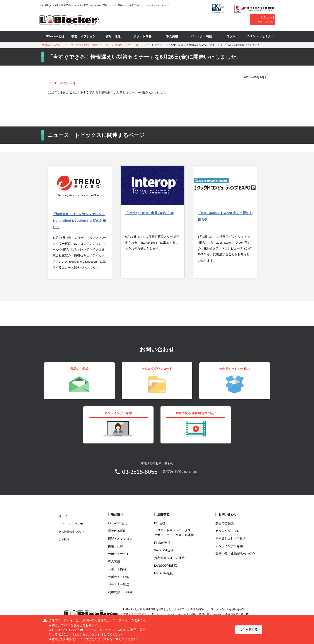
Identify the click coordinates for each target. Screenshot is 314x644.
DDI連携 (160, 523)
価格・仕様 (113, 36)
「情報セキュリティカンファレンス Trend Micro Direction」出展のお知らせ (79, 221)
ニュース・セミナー (140, 45)
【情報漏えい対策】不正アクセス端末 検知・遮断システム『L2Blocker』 (82, 45)
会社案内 (64, 539)
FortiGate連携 (164, 573)
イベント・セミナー (260, 36)
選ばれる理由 (117, 531)
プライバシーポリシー (77, 630)
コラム (231, 36)
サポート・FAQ (119, 577)
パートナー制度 (201, 36)
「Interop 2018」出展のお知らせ (149, 213)
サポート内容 (142, 36)
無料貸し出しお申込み (231, 538)
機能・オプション (84, 36)
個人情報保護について (72, 532)
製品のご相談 (225, 523)
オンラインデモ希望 (229, 546)
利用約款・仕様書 (120, 592)
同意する (249, 630)
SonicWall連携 (164, 550)
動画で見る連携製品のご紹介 (235, 554)
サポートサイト (119, 554)
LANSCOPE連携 (166, 566)
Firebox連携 (162, 543)
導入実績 (172, 36)
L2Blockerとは (54, 36)
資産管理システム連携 (169, 558)
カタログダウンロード (231, 531)
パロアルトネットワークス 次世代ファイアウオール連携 (174, 533)
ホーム (63, 516)
